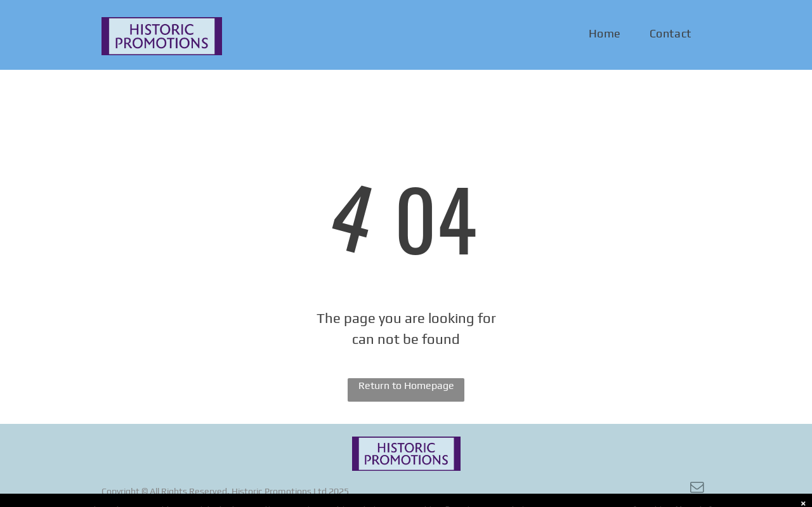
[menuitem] (610, 34)
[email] (697, 489)
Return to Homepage (406, 385)
